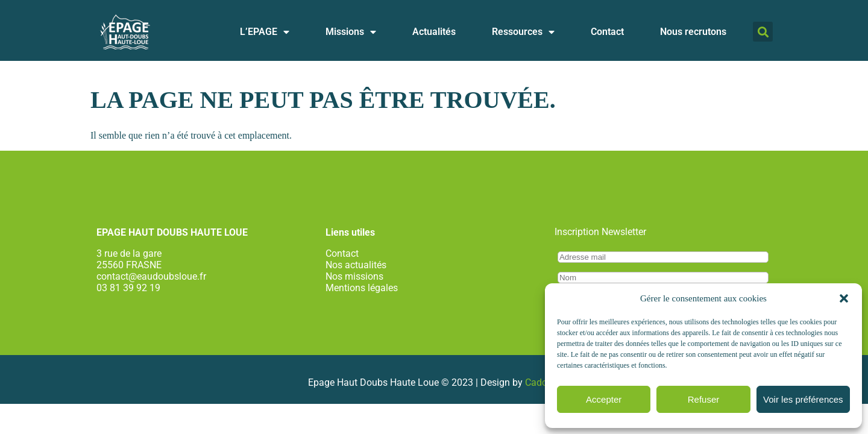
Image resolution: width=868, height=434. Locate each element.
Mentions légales (362, 288)
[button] (844, 298)
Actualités (434, 36)
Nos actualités (356, 265)
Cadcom (543, 382)
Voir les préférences (803, 399)
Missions (351, 36)
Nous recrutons (693, 36)
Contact (607, 36)
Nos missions (354, 276)
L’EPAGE (265, 36)
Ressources (523, 36)
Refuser (704, 399)
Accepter (604, 399)
